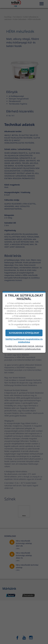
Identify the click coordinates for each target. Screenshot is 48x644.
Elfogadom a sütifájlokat (24, 333)
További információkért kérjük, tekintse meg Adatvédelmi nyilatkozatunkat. (24, 348)
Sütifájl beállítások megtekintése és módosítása (24, 341)
